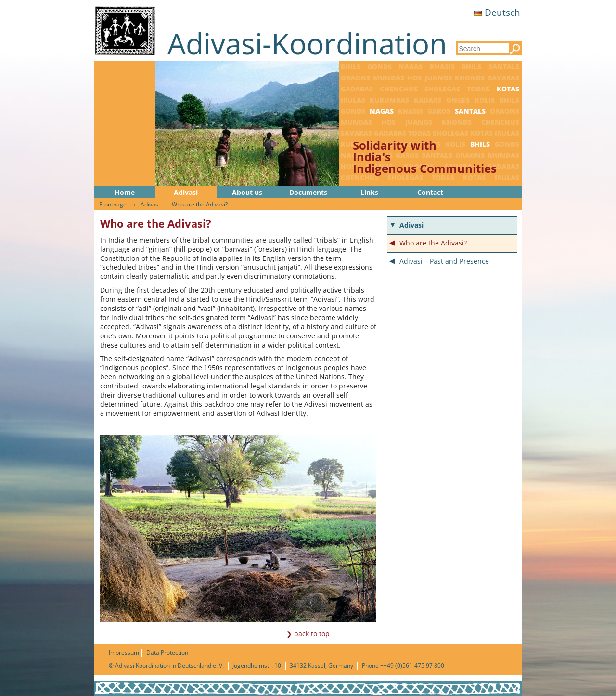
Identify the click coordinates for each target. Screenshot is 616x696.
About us (247, 192)
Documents (308, 192)
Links (369, 192)
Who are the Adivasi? (200, 204)
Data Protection (167, 652)
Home (125, 192)
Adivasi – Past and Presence (444, 261)
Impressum (124, 652)
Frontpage (113, 204)
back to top (312, 634)
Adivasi (186, 192)
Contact (430, 192)
